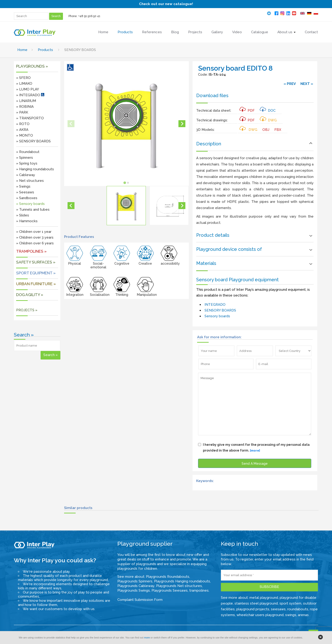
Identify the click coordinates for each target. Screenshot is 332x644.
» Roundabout (28, 152)
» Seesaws (25, 192)
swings (291, 615)
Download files (212, 96)
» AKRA (22, 130)
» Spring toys (27, 163)
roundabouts (298, 609)
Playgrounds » (32, 66)
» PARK (22, 112)
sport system (290, 603)
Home (22, 50)
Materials (206, 263)
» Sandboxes (27, 198)
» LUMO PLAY (28, 89)
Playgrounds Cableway (136, 586)
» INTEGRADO (30, 95)
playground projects (253, 609)
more (147, 638)
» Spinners (25, 158)
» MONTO (25, 135)
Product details (213, 235)
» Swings (23, 186)
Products (45, 50)
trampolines (199, 590)
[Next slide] (182, 124)
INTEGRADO (215, 305)
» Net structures (30, 181)
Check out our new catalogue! (166, 4)
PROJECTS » (27, 310)
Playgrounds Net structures (179, 586)
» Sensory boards (30, 204)
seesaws (278, 609)
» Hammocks (27, 221)
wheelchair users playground (260, 615)
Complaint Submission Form (140, 600)
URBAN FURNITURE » (36, 284)
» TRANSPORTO (30, 118)
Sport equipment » (36, 273)
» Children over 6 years (35, 243)
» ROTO (23, 124)
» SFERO (23, 78)
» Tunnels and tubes (33, 210)
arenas (304, 615)
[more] (255, 451)
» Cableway (26, 175)
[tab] (125, 183)
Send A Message (255, 464)
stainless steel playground (256, 603)
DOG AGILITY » (30, 295)
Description (209, 144)
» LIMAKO (24, 84)
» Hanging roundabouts (35, 169)
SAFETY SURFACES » (36, 262)
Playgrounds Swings (134, 590)
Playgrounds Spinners (135, 581)
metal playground (264, 598)
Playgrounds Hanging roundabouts (182, 581)
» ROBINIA (25, 107)
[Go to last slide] (71, 206)
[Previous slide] (71, 124)
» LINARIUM (26, 101)
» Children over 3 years (35, 237)
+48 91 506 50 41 (89, 16)
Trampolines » (31, 251)
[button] (126, 206)
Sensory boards (217, 316)
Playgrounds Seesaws (170, 590)
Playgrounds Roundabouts (168, 577)
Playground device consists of (229, 249)
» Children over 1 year (34, 232)
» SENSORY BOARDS (33, 141)
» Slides (23, 215)
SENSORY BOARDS (220, 310)
